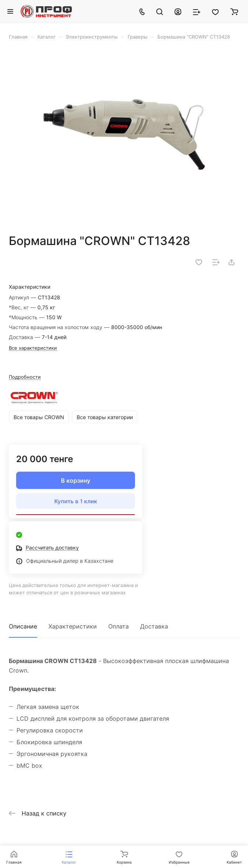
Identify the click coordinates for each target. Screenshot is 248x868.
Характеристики (73, 626)
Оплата (118, 626)
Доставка (154, 626)
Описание (23, 626)
